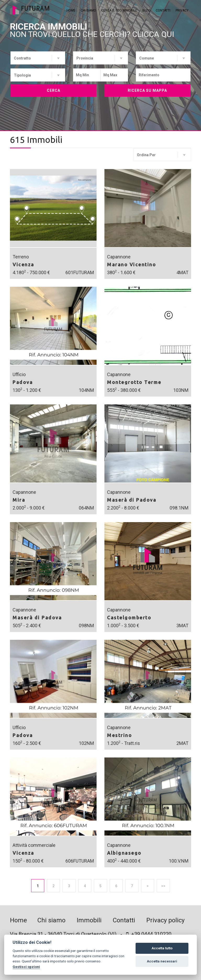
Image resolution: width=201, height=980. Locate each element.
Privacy (182, 10)
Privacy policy (165, 920)
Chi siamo (88, 10)
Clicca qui (153, 34)
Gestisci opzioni (26, 967)
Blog (146, 10)
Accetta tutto (162, 948)
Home (71, 10)
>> (163, 886)
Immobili (89, 920)
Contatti (163, 10)
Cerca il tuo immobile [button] (119, 10)
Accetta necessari (162, 961)
